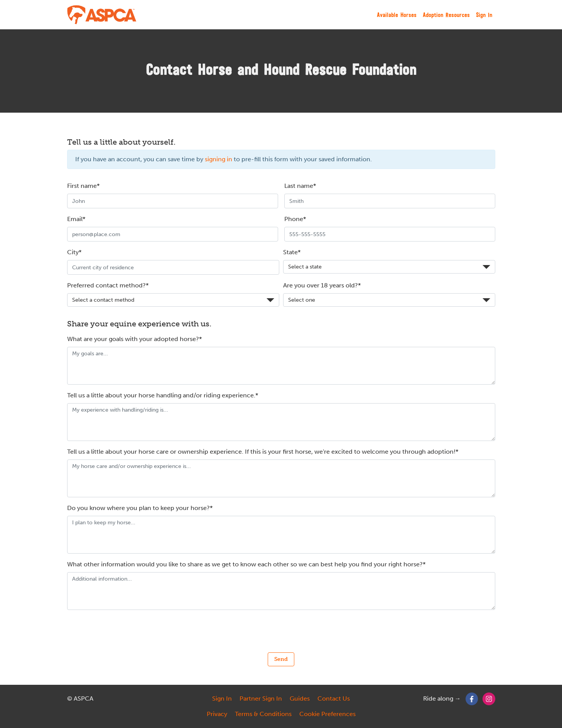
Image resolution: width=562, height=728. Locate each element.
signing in (219, 159)
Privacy (217, 714)
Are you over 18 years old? (321, 285)
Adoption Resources (446, 15)
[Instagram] (489, 698)
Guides (300, 698)
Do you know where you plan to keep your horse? (138, 508)
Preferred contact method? (106, 285)
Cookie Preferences (327, 714)
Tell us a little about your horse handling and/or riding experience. (161, 395)
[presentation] (281, 631)
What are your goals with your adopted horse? (133, 339)
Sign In (484, 15)
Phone (294, 219)
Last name (299, 186)
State (290, 252)
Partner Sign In (261, 698)
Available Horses (397, 15)
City (73, 252)
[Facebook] (472, 698)
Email (75, 219)
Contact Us (334, 698)
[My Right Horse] (102, 15)
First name (82, 186)
